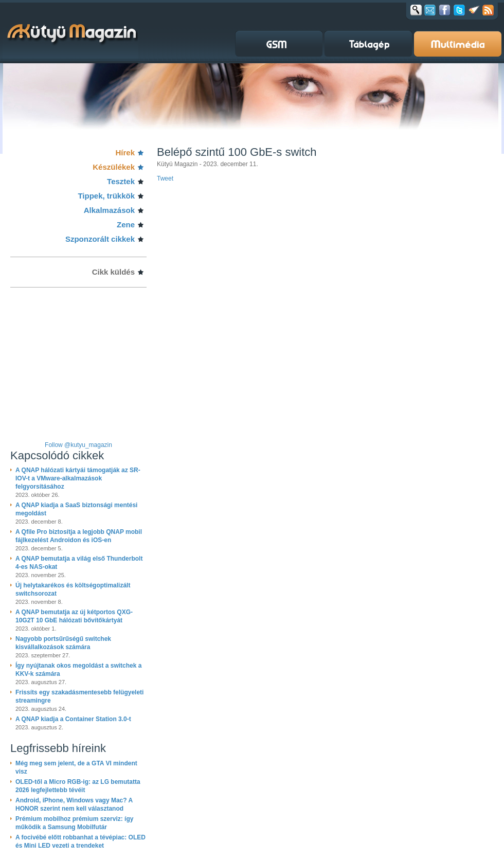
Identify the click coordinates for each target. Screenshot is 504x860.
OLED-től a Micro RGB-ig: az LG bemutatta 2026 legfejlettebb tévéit (78, 786)
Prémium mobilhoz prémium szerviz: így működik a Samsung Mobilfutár (74, 823)
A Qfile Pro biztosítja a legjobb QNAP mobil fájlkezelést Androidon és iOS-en (79, 536)
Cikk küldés (113, 272)
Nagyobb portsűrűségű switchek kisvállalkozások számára (63, 643)
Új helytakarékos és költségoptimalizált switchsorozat (73, 589)
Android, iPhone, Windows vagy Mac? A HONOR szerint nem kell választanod (74, 804)
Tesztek (121, 181)
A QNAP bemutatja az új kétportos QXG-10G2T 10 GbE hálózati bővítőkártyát (74, 616)
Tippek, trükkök (106, 196)
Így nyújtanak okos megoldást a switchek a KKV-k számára (78, 670)
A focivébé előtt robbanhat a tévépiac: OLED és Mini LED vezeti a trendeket (80, 841)
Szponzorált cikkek (100, 239)
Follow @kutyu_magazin (78, 445)
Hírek (125, 153)
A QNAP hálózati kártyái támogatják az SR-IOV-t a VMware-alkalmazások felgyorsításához (78, 478)
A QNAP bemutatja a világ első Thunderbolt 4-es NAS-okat (79, 563)
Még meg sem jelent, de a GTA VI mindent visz (76, 767)
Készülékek (114, 167)
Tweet (165, 178)
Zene (126, 225)
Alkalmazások (109, 210)
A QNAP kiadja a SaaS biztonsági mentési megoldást (76, 509)
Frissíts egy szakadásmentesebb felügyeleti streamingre (79, 696)
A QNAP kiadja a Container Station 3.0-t (73, 719)
